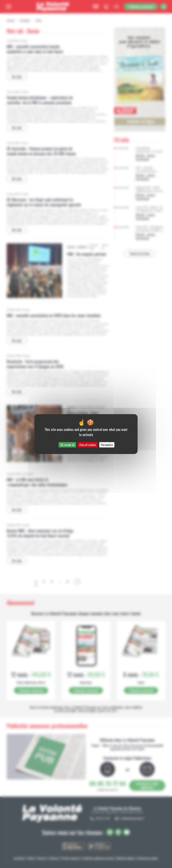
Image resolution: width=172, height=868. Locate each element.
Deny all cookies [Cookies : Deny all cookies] (88, 445)
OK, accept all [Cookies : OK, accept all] (67, 445)
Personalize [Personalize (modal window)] (107, 445)
